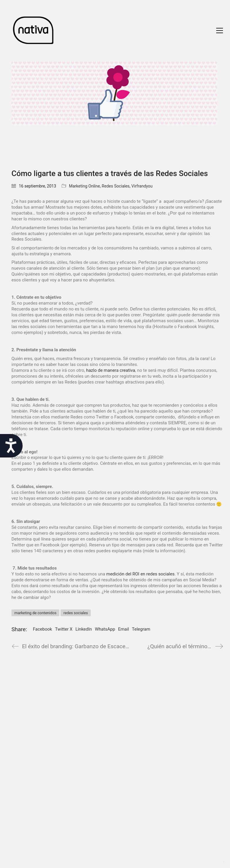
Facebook (42, 629)
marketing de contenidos (35, 613)
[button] (220, 31)
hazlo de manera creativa (111, 370)
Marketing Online (84, 186)
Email (124, 629)
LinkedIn (84, 629)
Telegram (141, 629)
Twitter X (64, 629)
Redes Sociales (116, 186)
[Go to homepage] (33, 30)
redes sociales (76, 613)
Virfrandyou (142, 186)
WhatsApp (105, 629)
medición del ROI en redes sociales (140, 574)
